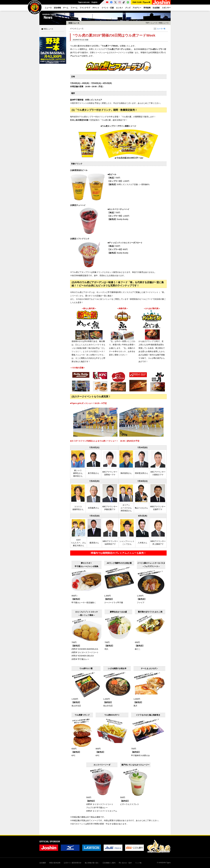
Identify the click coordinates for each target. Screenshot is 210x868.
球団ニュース (48, 29)
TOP (147, 23)
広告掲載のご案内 (109, 863)
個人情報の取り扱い (92, 863)
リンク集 (138, 863)
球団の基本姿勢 (55, 863)
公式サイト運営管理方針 (73, 863)
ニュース (154, 23)
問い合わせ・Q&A (125, 863)
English (94, 2)
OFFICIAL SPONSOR (50, 841)
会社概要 (43, 863)
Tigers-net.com (84, 2)
